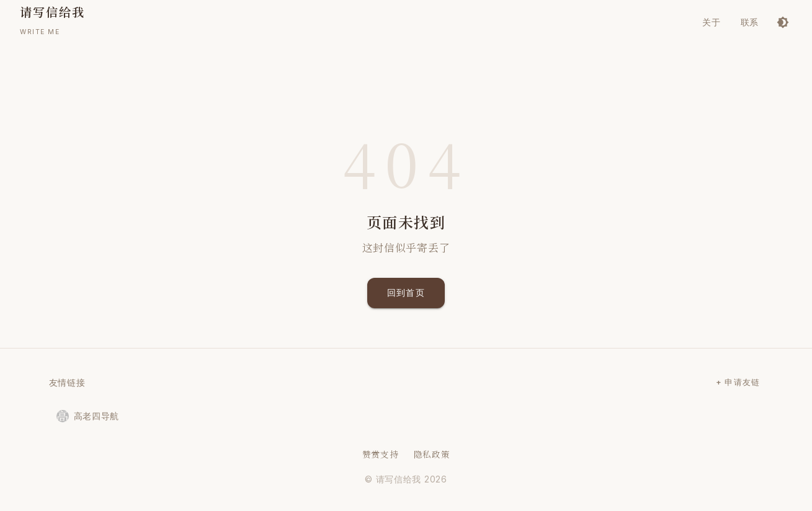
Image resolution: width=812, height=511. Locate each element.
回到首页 (406, 293)
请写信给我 (399, 479)
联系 (750, 22)
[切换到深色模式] (783, 22)
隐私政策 (432, 454)
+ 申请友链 (738, 383)
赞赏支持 (381, 454)
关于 (711, 22)
